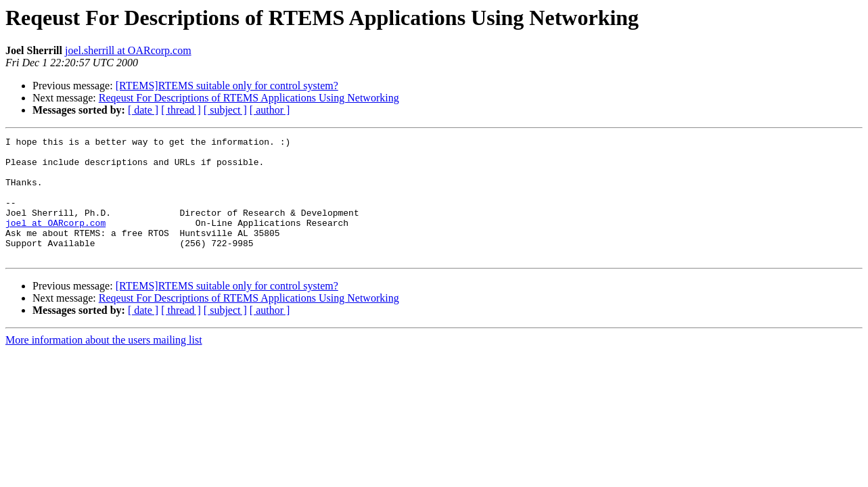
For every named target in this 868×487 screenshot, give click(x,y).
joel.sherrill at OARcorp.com (128, 50)
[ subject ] (225, 110)
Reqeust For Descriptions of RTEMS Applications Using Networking (249, 98)
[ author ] (270, 110)
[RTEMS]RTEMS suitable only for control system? (227, 86)
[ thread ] (181, 110)
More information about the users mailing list (104, 364)
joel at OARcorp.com (55, 241)
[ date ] (143, 110)
